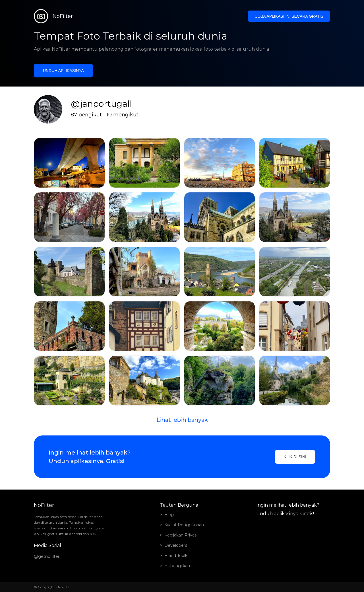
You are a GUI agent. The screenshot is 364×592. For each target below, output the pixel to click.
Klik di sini (295, 457)
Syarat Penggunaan (184, 525)
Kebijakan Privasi (181, 535)
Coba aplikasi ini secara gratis (289, 16)
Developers (176, 545)
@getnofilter (47, 556)
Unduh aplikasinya (63, 71)
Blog (169, 515)
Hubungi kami (178, 566)
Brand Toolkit (177, 556)
